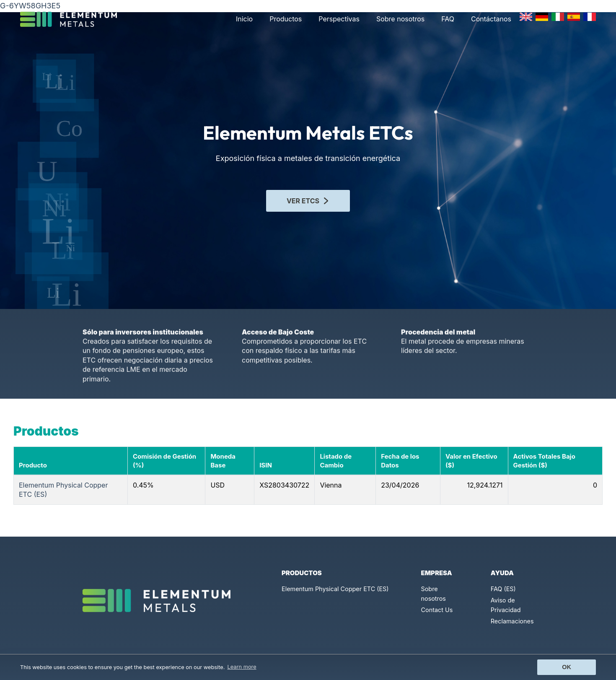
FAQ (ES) (503, 589)
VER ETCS (308, 199)
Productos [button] (286, 19)
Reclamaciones (512, 621)
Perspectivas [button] (339, 19)
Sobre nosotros (400, 19)
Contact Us (437, 610)
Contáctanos (491, 19)
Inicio (244, 19)
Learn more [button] (242, 667)
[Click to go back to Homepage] (72, 19)
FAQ (448, 19)
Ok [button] (567, 667)
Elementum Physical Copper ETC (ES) (335, 589)
